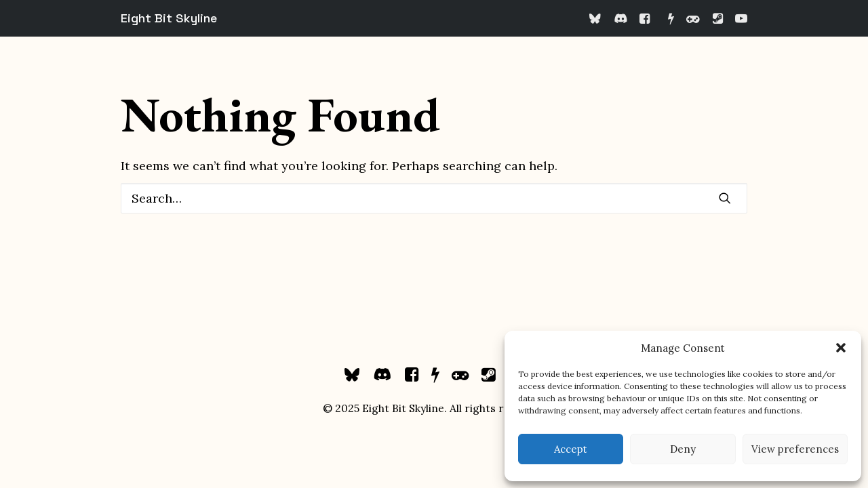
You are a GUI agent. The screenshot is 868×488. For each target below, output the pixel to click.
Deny (683, 449)
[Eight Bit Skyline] (169, 18)
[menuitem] (598, 18)
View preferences (795, 449)
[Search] (434, 198)
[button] (841, 348)
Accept (571, 449)
